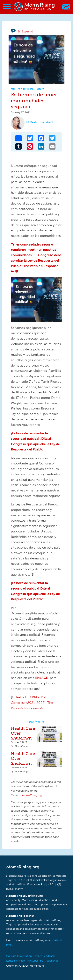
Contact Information (19, 956)
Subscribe (53, 961)
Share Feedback (45, 956)
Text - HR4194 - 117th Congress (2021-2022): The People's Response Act (32, 703)
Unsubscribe (36, 961)
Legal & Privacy (15, 961)
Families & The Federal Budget (28, 89)
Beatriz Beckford (41, 122)
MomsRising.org (35, 7)
